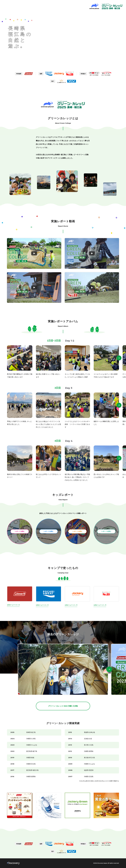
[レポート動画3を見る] (34, 288)
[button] (119, 358)
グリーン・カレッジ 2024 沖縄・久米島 (63, 706)
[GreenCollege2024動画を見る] (63, 669)
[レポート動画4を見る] (92, 288)
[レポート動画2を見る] (92, 253)
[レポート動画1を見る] (34, 253)
